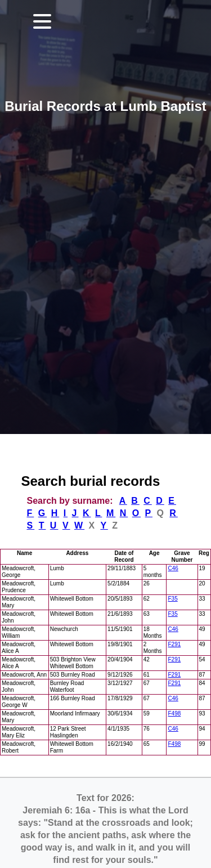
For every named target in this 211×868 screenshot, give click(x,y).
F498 (174, 713)
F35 (172, 599)
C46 (173, 568)
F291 (174, 644)
